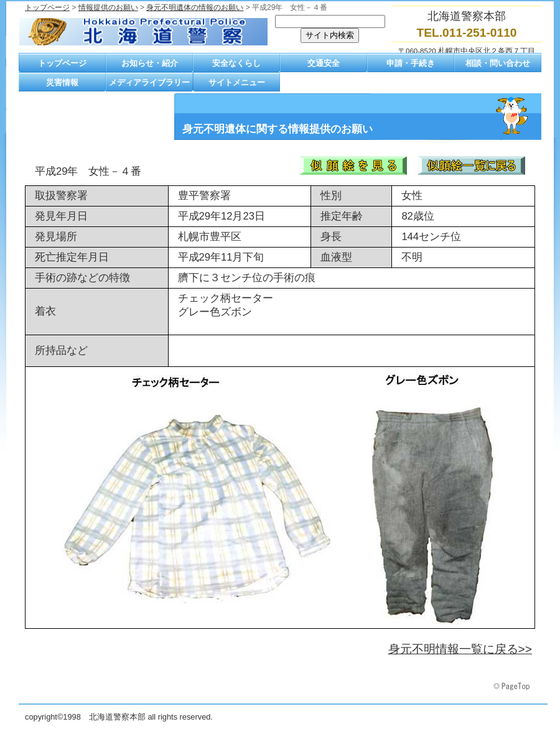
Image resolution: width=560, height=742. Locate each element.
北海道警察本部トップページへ (143, 32)
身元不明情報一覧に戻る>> (460, 649)
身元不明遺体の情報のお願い (195, 7)
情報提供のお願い (108, 7)
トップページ (47, 7)
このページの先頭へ (513, 687)
